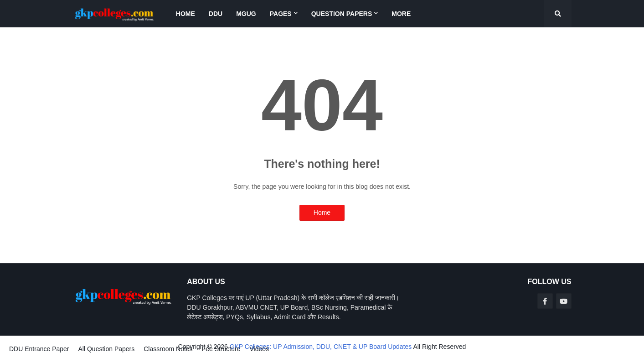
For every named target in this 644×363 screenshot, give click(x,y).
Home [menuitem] (185, 14)
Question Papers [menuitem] (342, 14)
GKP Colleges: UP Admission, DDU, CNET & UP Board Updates (321, 347)
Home (322, 213)
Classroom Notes (168, 349)
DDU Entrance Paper (39, 349)
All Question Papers (107, 349)
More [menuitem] (401, 14)
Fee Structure (221, 349)
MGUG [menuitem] (246, 14)
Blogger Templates (26, 355)
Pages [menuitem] (281, 14)
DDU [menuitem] (216, 14)
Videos (259, 349)
